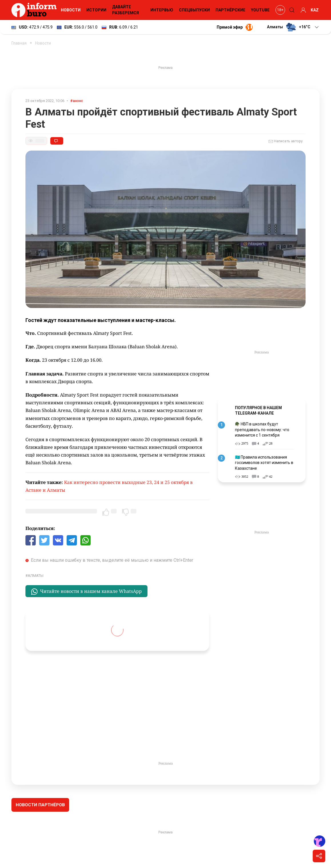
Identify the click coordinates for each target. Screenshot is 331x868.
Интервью (162, 10)
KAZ (315, 10)
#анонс (77, 101)
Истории (96, 10)
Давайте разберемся (125, 10)
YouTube (260, 10)
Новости (71, 10)
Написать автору (286, 141)
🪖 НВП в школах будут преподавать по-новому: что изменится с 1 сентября (262, 430)
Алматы (36, 576)
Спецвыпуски (194, 10)
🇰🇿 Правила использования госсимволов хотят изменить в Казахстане (264, 463)
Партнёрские (230, 10)
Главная (19, 43)
